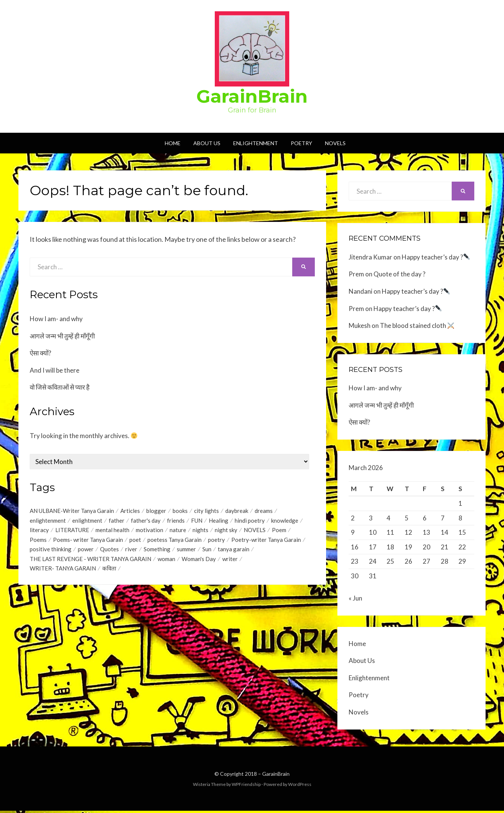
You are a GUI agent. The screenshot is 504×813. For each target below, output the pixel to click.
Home (173, 143)
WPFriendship (246, 786)
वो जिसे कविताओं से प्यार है (60, 387)
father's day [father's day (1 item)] (146, 521)
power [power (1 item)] (86, 552)
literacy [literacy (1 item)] (39, 531)
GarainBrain (252, 96)
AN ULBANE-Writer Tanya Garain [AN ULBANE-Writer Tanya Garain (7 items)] (72, 511)
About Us (207, 143)
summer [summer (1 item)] (186, 552)
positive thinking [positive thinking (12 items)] (51, 552)
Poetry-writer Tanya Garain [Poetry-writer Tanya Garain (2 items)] (266, 541)
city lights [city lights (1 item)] (206, 511)
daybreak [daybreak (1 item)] (237, 511)
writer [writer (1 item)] (230, 562)
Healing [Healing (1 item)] (219, 521)
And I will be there (55, 370)
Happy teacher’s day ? (436, 257)
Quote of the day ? (399, 274)
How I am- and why (56, 319)
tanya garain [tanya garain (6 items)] (234, 552)
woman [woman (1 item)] (166, 562)
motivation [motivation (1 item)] (150, 531)
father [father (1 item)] (117, 521)
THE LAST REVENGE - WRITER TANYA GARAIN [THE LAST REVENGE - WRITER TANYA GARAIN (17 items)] (90, 562)
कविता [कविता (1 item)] (109, 572)
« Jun (355, 600)
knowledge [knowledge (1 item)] (285, 521)
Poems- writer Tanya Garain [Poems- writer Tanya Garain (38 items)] (88, 541)
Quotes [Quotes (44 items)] (109, 552)
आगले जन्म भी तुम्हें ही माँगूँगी (62, 336)
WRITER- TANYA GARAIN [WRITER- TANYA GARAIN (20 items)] (63, 572)
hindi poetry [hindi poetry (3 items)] (250, 521)
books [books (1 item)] (180, 511)
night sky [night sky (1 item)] (226, 531)
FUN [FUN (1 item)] (197, 521)
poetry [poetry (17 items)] (216, 541)
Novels (335, 143)
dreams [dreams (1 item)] (264, 511)
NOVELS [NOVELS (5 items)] (255, 531)
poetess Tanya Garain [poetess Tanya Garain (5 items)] (175, 541)
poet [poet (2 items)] (135, 541)
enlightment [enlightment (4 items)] (87, 521)
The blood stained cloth (417, 325)
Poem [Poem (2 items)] (279, 531)
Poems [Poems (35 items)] (38, 541)
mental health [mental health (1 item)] (112, 531)
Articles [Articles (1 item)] (130, 511)
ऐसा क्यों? (40, 353)
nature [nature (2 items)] (178, 531)
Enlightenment (256, 143)
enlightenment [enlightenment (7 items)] (48, 521)
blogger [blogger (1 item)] (156, 511)
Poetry (301, 143)
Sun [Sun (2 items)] (207, 552)
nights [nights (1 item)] (200, 531)
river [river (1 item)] (131, 552)
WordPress (300, 786)
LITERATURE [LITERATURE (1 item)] (72, 531)
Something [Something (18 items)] (157, 552)
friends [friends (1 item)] (176, 521)
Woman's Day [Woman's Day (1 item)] (199, 562)
